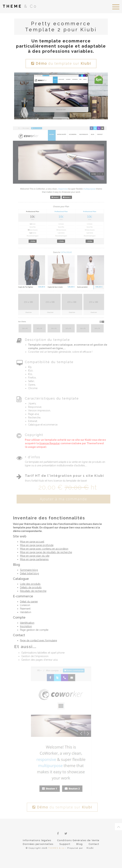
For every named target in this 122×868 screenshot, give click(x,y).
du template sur (61, 63)
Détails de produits (30, 587)
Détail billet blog (28, 573)
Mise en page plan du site (33, 556)
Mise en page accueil (31, 542)
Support (65, 844)
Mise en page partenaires (33, 559)
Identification (26, 623)
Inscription (25, 626)
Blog (80, 844)
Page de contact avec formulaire (37, 640)
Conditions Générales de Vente (78, 840)
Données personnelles (38, 844)
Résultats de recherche (32, 591)
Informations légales (37, 840)
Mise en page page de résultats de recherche (45, 552)
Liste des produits (29, 584)
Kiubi (90, 848)
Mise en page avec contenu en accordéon (43, 549)
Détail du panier (28, 602)
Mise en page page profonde (35, 545)
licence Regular (52, 443)
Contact (94, 844)
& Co (20, 6)
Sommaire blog (28, 570)
